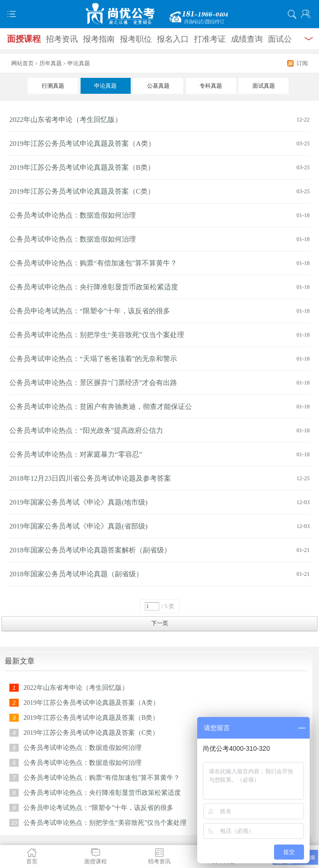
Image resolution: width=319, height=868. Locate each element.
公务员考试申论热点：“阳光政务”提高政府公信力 (86, 430)
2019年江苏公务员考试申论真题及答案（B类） (82, 167)
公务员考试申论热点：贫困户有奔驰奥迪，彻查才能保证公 (101, 407)
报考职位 (136, 39)
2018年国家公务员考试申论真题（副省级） (76, 574)
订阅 (302, 63)
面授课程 (24, 39)
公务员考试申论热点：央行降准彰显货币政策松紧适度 (94, 287)
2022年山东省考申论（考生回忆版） (66, 120)
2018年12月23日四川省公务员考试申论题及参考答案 (90, 478)
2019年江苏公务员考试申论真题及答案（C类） (82, 191)
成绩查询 (247, 39)
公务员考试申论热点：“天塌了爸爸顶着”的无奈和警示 (93, 359)
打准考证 (210, 39)
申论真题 (105, 86)
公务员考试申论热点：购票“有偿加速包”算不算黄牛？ (93, 263)
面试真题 (264, 86)
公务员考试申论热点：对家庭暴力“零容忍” (76, 454)
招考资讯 (62, 39)
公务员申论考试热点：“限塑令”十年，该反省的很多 (90, 311)
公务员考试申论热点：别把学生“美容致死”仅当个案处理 (97, 335)
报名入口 (173, 39)
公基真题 (158, 86)
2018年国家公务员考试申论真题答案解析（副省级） (90, 550)
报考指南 (99, 39)
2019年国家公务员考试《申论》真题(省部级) (78, 526)
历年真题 (51, 63)
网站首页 (22, 63)
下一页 (160, 623)
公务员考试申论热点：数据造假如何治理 (73, 215)
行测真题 (53, 86)
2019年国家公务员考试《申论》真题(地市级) (78, 502)
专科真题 (211, 86)
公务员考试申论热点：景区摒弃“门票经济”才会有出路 (93, 383)
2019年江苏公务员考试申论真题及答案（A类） (82, 143)
